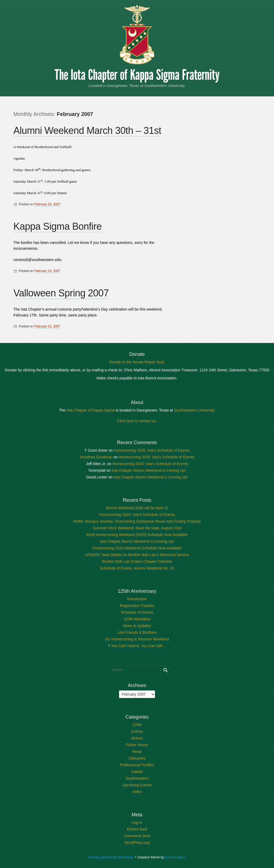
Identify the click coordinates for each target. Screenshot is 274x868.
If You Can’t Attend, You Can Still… (137, 646)
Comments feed (137, 836)
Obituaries (137, 758)
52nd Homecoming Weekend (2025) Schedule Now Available (137, 535)
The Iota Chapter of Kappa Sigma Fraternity (137, 75)
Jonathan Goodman (96, 457)
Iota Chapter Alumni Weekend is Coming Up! (149, 470)
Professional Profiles (137, 765)
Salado (137, 772)
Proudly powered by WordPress (111, 857)
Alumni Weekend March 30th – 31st (87, 131)
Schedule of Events (137, 612)
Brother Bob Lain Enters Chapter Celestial (137, 561)
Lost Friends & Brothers (137, 632)
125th (137, 725)
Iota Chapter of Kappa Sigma (91, 410)
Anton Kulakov (175, 857)
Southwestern (137, 778)
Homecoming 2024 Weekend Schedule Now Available (137, 548)
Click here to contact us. (137, 421)
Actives (137, 731)
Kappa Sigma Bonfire (58, 226)
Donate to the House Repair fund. (137, 362)
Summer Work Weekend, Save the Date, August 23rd (137, 528)
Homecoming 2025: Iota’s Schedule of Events (152, 450)
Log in (137, 822)
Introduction (137, 599)
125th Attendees (137, 619)
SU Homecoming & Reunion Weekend (137, 639)
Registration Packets (137, 606)
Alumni (137, 738)
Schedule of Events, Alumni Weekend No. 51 (137, 568)
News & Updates (137, 626)
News (137, 752)
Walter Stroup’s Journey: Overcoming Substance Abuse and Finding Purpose (137, 521)
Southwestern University (194, 410)
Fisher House (137, 745)
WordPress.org (137, 843)
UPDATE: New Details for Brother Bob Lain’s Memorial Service (137, 555)
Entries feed (137, 829)
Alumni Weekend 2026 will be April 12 (137, 508)
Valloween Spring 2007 (61, 293)
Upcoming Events (137, 785)
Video (137, 792)
